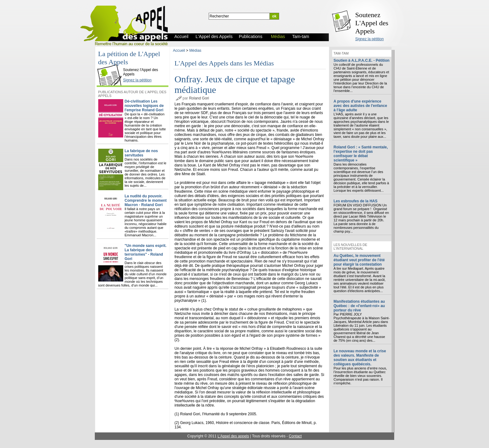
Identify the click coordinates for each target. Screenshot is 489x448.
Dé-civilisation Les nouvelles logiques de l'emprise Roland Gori (144, 106)
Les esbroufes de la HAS (356, 201)
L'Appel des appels (233, 436)
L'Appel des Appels (111, 65)
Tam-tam (341, 53)
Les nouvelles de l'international (351, 247)
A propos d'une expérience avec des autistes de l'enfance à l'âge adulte (361, 106)
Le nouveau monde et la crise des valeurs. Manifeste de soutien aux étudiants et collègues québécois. (360, 358)
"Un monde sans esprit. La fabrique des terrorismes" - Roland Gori (146, 252)
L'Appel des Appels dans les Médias (224, 63)
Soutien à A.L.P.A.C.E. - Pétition (362, 60)
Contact (295, 436)
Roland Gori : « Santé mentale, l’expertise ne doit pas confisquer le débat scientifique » (361, 154)
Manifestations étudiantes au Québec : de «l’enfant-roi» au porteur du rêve (359, 306)
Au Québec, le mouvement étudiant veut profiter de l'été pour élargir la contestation (359, 260)
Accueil (179, 51)
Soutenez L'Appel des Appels (372, 23)
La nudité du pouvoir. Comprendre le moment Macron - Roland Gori (146, 200)
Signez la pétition (369, 39)
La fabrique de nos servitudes (141, 153)
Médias (195, 51)
